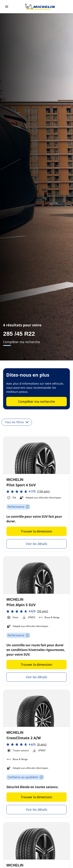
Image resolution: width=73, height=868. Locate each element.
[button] (28, 491)
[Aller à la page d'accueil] (40, 7)
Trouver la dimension (36, 531)
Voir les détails (37, 544)
